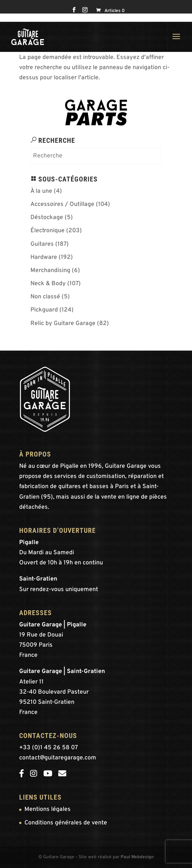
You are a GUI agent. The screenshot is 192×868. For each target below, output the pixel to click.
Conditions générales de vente (66, 823)
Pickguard (44, 310)
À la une (41, 191)
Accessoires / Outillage (62, 204)
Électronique (48, 231)
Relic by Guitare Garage (63, 324)
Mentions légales (48, 809)
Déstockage (47, 218)
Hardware (44, 257)
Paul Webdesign (137, 857)
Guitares (42, 244)
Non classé (45, 297)
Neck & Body (48, 284)
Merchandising (50, 271)
